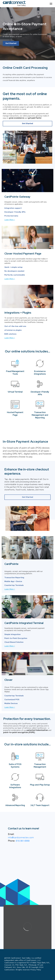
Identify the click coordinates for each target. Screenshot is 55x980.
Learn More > (10, 220)
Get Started (11, 44)
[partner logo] (14, 4)
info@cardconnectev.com (21, 837)
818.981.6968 (23, 841)
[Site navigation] (51, 4)
